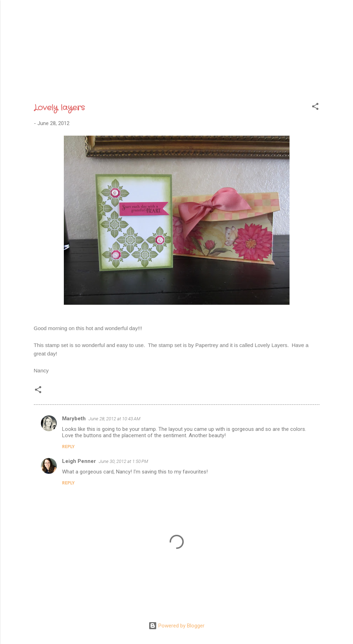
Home (100, 77)
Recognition (216, 77)
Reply (68, 447)
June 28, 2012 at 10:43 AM (114, 419)
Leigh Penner (79, 461)
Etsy (254, 77)
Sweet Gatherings (172, 36)
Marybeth (74, 419)
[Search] (329, 19)
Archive (173, 77)
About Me (134, 77)
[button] (315, 108)
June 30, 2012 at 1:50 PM (123, 461)
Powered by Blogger (176, 626)
